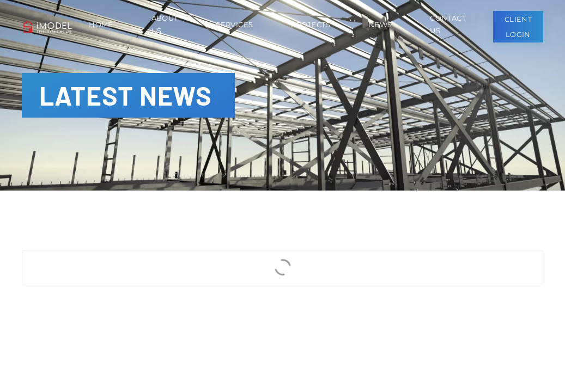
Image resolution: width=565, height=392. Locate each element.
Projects (311, 24)
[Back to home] (50, 27)
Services (234, 24)
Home (101, 24)
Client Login (518, 27)
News (380, 24)
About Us (165, 24)
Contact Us (448, 24)
